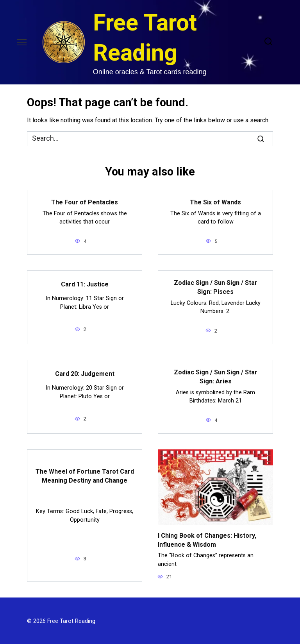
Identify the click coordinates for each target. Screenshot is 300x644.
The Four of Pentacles (85, 202)
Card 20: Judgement (85, 373)
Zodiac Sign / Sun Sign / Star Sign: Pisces (216, 287)
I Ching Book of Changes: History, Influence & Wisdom (207, 539)
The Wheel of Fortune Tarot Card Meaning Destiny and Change (85, 475)
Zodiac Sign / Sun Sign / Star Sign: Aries (216, 376)
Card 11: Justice (85, 284)
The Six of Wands (215, 202)
